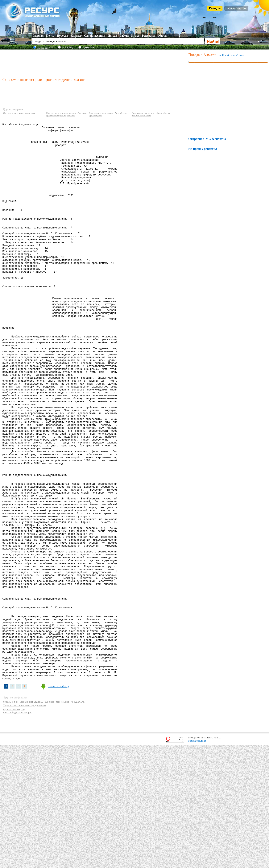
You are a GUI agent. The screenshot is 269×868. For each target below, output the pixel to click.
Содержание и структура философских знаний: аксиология (151, 114)
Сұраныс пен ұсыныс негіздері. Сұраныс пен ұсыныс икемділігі (44, 823)
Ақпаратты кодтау (14, 831)
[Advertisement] (94, 63)
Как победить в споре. (18, 835)
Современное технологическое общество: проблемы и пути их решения (67, 114)
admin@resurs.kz (197, 864)
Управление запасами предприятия (25, 827)
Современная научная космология (20, 113)
